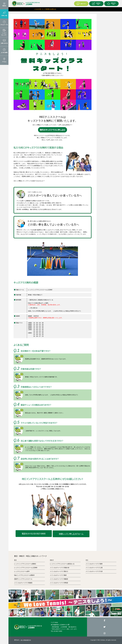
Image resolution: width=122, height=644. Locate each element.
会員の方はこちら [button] (111, 4)
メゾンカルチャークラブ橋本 (58, 575)
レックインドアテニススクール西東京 (25, 564)
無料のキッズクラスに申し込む (52, 130)
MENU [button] (4, 6)
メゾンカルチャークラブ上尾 (94, 568)
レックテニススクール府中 (22, 571)
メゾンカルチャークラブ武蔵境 (23, 583)
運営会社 (17, 640)
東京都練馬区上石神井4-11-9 (60, 625)
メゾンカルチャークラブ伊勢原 (59, 583)
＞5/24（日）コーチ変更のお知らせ (35, 9)
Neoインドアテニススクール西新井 (24, 575)
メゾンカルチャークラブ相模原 (59, 579)
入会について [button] (81, 4)
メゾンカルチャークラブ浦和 (94, 564)
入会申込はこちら (96, 4)
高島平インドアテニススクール (23, 579)
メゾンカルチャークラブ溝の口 (59, 571)
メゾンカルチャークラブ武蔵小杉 (60, 568)
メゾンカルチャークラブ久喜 (94, 571)
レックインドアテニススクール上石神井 (26, 568)
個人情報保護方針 (26, 640)
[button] (4, 14)
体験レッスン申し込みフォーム (71, 534)
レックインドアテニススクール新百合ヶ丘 (62, 564)
